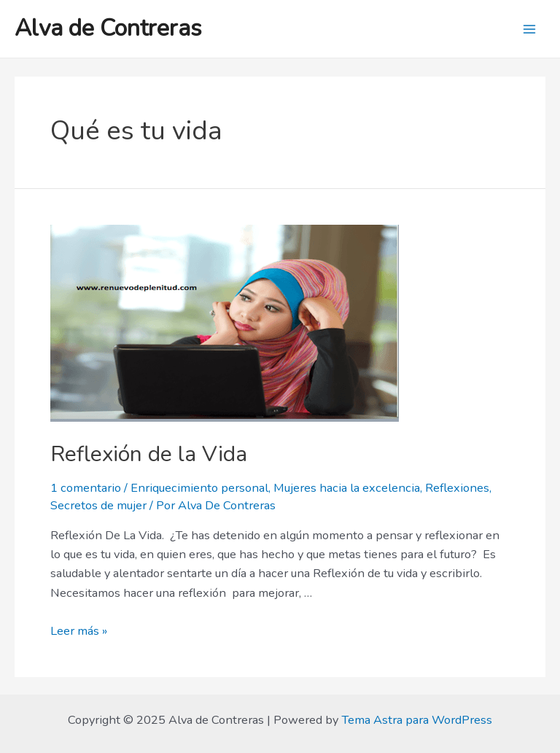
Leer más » (79, 631)
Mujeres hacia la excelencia (347, 488)
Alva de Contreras (108, 28)
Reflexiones (457, 488)
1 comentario (86, 488)
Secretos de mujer (98, 505)
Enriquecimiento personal (199, 488)
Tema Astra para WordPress (417, 720)
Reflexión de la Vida (149, 454)
